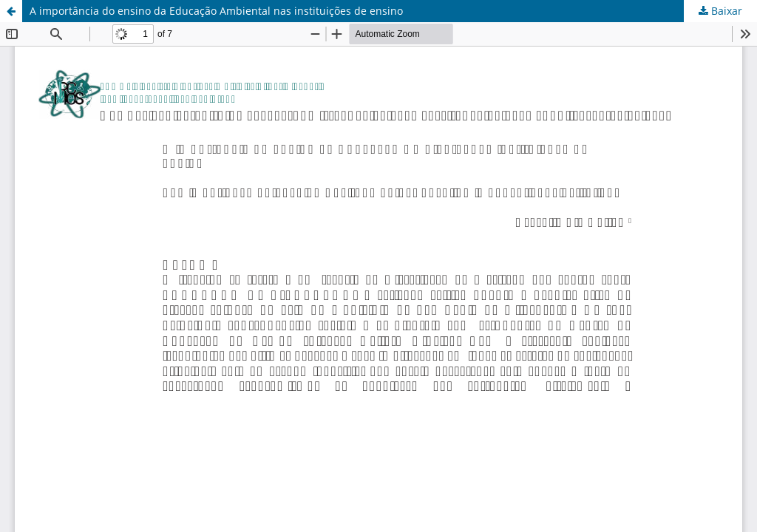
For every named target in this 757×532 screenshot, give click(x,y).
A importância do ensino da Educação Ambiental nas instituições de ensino (216, 11)
